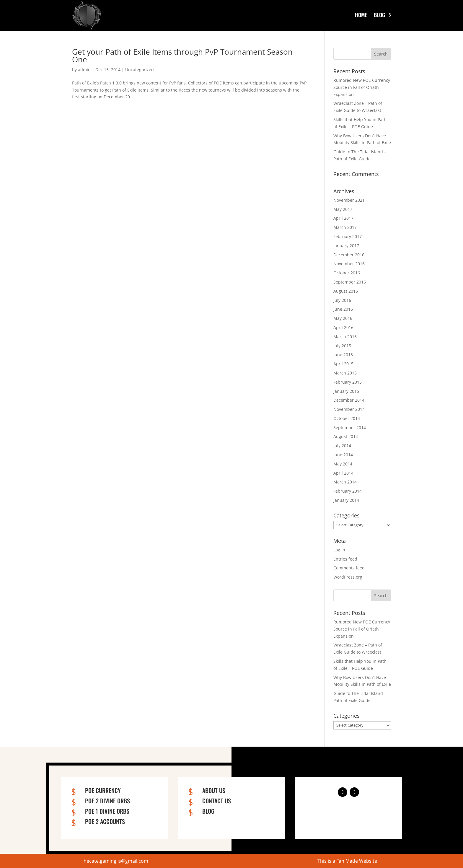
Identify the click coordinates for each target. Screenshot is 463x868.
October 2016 (347, 273)
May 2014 (343, 464)
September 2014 (350, 428)
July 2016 (342, 300)
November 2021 (349, 200)
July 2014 (342, 446)
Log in (339, 550)
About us (214, 790)
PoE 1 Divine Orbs (107, 811)
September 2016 (350, 282)
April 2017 (343, 218)
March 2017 (345, 227)
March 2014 (345, 482)
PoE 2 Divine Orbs (107, 801)
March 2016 (345, 337)
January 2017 (346, 246)
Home (361, 15)
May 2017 (343, 209)
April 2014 (343, 473)
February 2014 (348, 491)
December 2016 (349, 255)
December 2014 (349, 400)
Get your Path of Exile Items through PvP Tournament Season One (182, 56)
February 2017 (348, 236)
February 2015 (348, 382)
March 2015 (345, 373)
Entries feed (345, 559)
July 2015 (342, 346)
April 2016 (343, 327)
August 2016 (346, 291)
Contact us (217, 801)
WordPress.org (348, 577)
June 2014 (343, 455)
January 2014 (346, 500)
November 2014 (349, 409)
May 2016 (343, 318)
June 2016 (343, 309)
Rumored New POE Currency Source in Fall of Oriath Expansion (362, 87)
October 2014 (347, 418)
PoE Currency (103, 790)
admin (84, 70)
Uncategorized (140, 70)
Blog (379, 15)
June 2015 (343, 355)
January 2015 (346, 391)
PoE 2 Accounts (105, 821)
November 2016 (349, 264)
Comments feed (349, 568)
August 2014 (346, 436)
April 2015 (343, 364)
